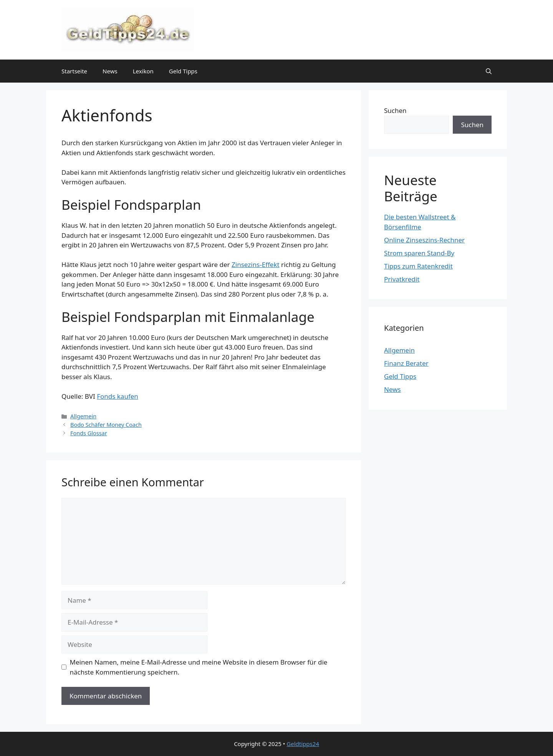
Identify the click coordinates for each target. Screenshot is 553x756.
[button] (489, 71)
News (110, 71)
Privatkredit (402, 279)
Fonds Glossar (89, 433)
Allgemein (83, 416)
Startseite (74, 71)
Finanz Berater (406, 363)
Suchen (395, 110)
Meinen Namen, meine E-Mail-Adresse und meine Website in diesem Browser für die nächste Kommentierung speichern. (199, 667)
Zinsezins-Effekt (256, 264)
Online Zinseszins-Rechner (424, 240)
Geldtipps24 (303, 744)
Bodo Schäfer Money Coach (106, 425)
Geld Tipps (183, 71)
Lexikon (143, 71)
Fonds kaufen (118, 396)
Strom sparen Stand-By (419, 253)
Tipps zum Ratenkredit (418, 266)
